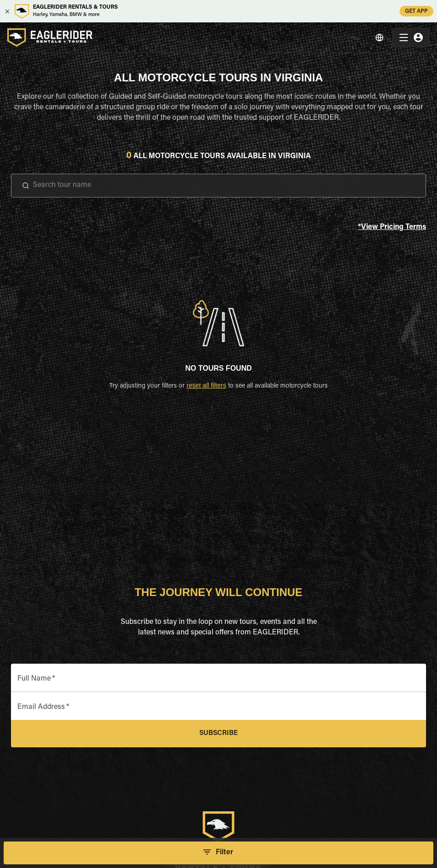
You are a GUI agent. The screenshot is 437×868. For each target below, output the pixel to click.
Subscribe (218, 734)
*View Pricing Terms (392, 227)
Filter (218, 853)
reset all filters (206, 385)
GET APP (416, 11)
